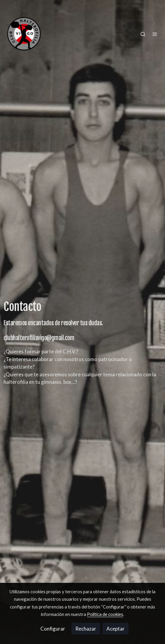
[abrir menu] (155, 34)
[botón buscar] (143, 34)
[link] (24, 34)
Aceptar (116, 629)
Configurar (53, 629)
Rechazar (86, 629)
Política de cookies (105, 614)
